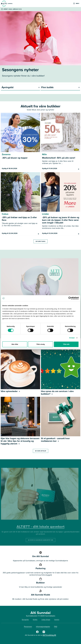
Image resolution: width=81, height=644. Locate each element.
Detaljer (72, 338)
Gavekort (57, 619)
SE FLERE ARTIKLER (41, 451)
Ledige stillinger (46, 619)
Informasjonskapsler (43, 627)
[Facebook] (37, 633)
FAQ (56, 627)
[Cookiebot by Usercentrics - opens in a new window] (70, 298)
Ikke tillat (15, 344)
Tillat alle (66, 344)
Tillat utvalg (40, 344)
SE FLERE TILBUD (40, 241)
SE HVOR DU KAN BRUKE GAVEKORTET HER (41, 540)
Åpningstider (25, 619)
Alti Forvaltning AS (49, 635)
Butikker (35, 619)
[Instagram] (44, 633)
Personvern (28, 627)
